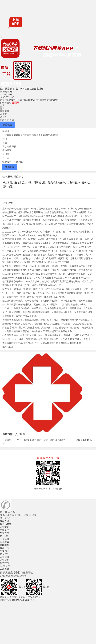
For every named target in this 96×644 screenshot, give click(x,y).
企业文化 (4, 527)
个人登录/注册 (6, 95)
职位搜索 (4, 542)
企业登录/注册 (6, 92)
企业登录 (4, 560)
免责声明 (4, 533)
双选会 (33, 89)
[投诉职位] (8, 347)
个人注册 (4, 539)
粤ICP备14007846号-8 (23, 600)
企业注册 (4, 557)
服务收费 (4, 563)
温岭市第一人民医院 (12, 162)
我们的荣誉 (6, 524)
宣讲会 (40, 89)
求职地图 (24, 89)
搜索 (7, 89)
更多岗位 (4, 551)
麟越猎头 (15, 89)
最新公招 (4, 548)
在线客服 (4, 569)
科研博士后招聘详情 (48, 100)
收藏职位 (7, 125)
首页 (2, 89)
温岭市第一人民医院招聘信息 (22, 100)
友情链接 (4, 530)
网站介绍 (4, 521)
